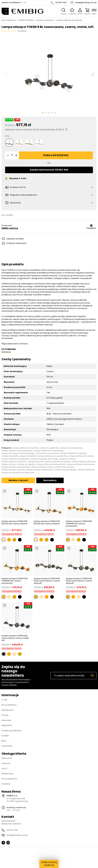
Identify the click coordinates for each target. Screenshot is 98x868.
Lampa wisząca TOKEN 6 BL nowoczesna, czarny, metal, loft (15, 638)
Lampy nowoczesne (64, 467)
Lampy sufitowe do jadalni (58, 462)
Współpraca (8, 710)
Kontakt (5, 736)
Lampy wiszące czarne (42, 467)
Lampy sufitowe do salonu (81, 456)
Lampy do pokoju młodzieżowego (18, 453)
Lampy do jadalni (10, 456)
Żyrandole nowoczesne (48, 453)
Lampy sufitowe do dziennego (49, 451)
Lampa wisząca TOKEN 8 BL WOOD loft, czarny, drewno (15, 523)
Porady (5, 715)
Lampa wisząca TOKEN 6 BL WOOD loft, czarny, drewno (47, 523)
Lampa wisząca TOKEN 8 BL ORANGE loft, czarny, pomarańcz (79, 524)
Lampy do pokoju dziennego (44, 459)
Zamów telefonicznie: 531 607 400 (49, 170)
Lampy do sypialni (27, 464)
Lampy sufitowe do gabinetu (15, 459)
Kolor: (8, 136)
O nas (4, 700)
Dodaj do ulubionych (16, 243)
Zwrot (4, 768)
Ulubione (6, 763)
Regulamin (7, 725)
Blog (4, 741)
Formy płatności (9, 779)
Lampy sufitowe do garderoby (53, 456)
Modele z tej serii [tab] (18, 480)
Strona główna (9, 20)
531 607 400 (61, 3)
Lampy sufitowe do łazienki (69, 20)
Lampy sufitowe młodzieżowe (51, 464)
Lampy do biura (9, 464)
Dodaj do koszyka (56, 155)
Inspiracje (6, 720)
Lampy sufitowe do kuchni (14, 462)
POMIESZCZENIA (26, 20)
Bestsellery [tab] (50, 480)
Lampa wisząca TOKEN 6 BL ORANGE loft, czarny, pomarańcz (15, 581)
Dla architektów (9, 705)
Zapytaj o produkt (15, 239)
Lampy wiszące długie (65, 470)
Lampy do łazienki (45, 20)
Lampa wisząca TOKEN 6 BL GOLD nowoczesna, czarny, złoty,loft (79, 581)
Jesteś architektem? (11, 3)
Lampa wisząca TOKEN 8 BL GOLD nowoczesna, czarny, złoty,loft (47, 581)
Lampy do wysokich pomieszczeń (18, 473)
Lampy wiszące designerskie (16, 467)
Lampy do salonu (68, 459)
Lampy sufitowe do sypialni (73, 453)
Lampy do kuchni (36, 462)
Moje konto (7, 758)
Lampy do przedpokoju (71, 448)
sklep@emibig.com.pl (86, 3)
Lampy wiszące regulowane (40, 470)
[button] (7, 155)
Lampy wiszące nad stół (13, 470)
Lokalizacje (7, 746)
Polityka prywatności (11, 731)
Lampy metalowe (86, 470)
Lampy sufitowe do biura (84, 462)
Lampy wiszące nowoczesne (81, 464)
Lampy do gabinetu (49, 448)
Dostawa (6, 784)
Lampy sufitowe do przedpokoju (17, 451)
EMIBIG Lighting (10, 228)
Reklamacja (7, 774)
